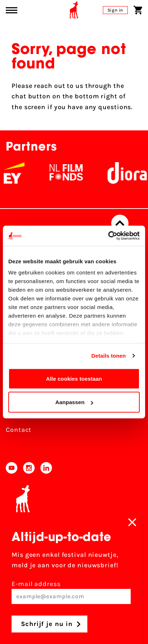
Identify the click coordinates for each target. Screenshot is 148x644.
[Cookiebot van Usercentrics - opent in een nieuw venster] (108, 236)
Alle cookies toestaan (74, 378)
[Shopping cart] (138, 10)
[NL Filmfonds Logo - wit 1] (70, 173)
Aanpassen (74, 402)
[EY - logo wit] (18, 173)
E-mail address (71, 592)
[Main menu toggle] (12, 10)
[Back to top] (120, 223)
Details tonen (108, 356)
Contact (19, 430)
